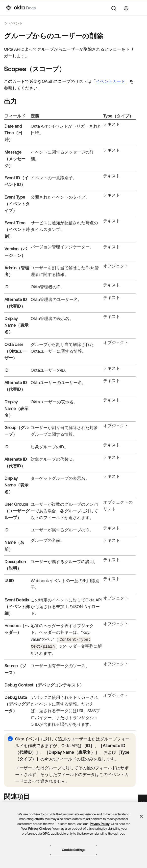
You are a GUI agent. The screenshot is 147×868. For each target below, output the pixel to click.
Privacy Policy (100, 824)
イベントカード (110, 81)
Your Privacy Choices (36, 829)
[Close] (141, 816)
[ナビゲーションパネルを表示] (139, 8)
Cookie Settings (73, 850)
